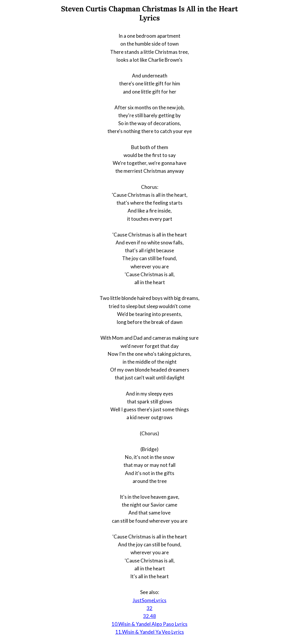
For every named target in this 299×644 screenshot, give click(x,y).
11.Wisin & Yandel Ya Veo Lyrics (150, 632)
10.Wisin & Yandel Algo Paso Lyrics (149, 624)
